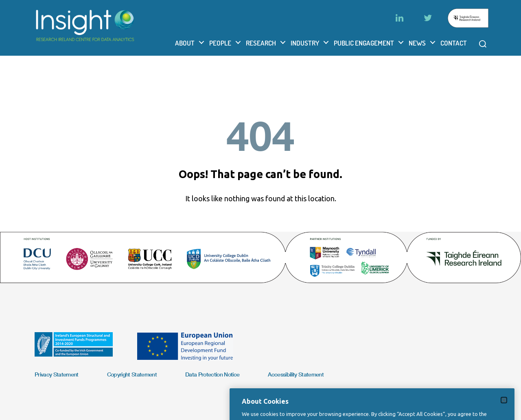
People (220, 43)
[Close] (504, 408)
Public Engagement (364, 43)
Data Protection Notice (212, 374)
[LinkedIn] (399, 18)
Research (261, 43)
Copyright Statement (132, 374)
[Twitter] (428, 18)
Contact (454, 43)
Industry (305, 43)
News (417, 43)
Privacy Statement (57, 374)
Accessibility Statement (296, 374)
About (185, 43)
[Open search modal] (483, 44)
